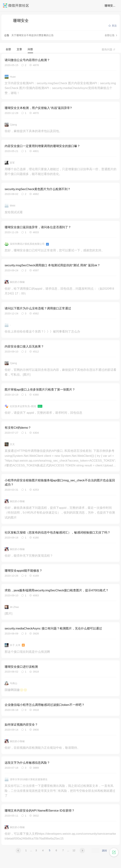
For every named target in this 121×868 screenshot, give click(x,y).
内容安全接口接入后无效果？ (24, 347)
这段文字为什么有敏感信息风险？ (27, 763)
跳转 (104, 850)
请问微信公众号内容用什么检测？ (27, 60)
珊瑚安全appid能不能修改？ (23, 571)
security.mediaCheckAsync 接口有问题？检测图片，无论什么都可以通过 (53, 628)
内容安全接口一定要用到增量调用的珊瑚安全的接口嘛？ (42, 146)
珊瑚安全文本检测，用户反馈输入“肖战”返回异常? (38, 108)
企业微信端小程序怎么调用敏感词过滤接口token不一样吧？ (45, 705)
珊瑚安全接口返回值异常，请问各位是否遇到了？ (38, 227)
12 (74, 850)
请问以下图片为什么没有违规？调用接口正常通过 (38, 308)
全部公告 (110, 35)
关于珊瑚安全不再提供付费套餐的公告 (33, 35)
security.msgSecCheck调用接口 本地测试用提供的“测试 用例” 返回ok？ (52, 265)
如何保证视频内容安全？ (21, 725)
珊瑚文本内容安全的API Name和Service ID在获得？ (40, 811)
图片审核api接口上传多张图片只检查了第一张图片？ (40, 390)
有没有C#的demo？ (18, 428)
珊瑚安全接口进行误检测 (21, 667)
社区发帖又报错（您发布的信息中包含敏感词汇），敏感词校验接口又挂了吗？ (57, 533)
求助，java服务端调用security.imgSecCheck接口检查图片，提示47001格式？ (57, 590)
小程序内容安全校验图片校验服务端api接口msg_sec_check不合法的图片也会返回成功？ (60, 483)
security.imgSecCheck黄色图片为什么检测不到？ (38, 189)
